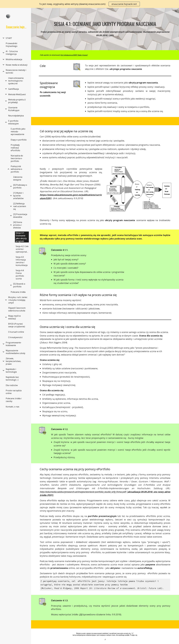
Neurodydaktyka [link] (16, 116)
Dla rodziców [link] (12, 385)
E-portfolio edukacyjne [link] (13, 122)
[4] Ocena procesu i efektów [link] (18, 225)
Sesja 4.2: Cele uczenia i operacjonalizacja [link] (22, 249)
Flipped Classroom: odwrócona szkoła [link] (17, 309)
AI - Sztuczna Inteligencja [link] (12, 53)
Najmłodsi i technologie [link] (11, 371)
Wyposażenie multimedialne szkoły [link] (15, 352)
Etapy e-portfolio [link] (19, 140)
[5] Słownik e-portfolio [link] (19, 285)
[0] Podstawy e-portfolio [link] (20, 186)
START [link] (9, 38)
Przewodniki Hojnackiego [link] (12, 45)
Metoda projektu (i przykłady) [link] (17, 101)
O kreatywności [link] (15, 337)
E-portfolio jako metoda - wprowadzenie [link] (18, 132)
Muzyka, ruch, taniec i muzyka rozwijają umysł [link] (18, 300)
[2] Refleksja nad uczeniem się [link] (20, 206)
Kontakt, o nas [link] (12, 407)
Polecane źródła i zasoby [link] (14, 400)
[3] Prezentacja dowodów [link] (20, 216)
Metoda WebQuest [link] (17, 94)
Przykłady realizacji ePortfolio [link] (15, 148)
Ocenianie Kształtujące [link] (14, 109)
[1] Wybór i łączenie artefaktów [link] (18, 196)
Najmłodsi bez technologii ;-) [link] (12, 378)
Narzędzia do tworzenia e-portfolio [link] (17, 158)
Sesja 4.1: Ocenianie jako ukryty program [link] (21, 237)
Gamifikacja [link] (13, 89)
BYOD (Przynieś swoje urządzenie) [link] (17, 325)
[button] (176, 11)
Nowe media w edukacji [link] (17, 65)
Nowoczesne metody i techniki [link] (16, 71)
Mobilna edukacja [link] (14, 59)
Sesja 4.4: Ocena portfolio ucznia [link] (20, 274)
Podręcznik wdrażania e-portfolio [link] (17, 169)
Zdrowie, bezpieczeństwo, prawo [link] (13, 361)
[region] (89, 4)
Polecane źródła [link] (18, 292)
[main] (105, 24)
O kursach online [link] (16, 332)
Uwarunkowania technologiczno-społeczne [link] (16, 81)
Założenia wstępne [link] (18, 178)
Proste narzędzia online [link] (14, 392)
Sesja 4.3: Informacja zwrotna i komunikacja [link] (22, 261)
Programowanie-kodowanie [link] (14, 344)
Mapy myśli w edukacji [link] (14, 317)
